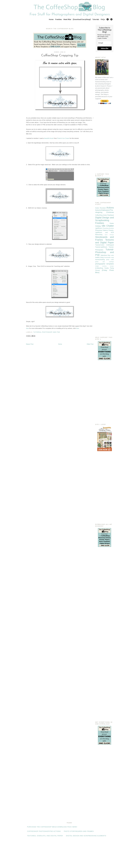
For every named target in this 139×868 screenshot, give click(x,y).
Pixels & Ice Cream (63, 138)
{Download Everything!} (82, 19)
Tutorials (96, 19)
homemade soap (109, 257)
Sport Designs (109, 235)
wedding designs (108, 266)
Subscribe (105, 48)
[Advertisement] (105, 142)
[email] (105, 43)
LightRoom (99, 228)
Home (51, 19)
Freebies (59, 19)
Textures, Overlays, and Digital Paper (45, 836)
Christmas (110, 212)
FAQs (103, 19)
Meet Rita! (67, 19)
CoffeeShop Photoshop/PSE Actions (44, 831)
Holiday (98, 226)
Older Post (90, 344)
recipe (97, 266)
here (27, 328)
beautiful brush (49, 138)
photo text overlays (105, 262)
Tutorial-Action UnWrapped (105, 245)
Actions (110, 208)
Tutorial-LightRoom (101, 247)
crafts (112, 255)
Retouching (99, 235)
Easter (112, 223)
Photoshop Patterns (102, 230)
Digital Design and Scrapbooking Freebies (105, 220)
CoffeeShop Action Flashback (105, 215)
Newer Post (30, 344)
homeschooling (100, 260)
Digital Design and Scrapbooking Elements (86, 836)
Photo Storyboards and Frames (79, 831)
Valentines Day (105, 255)
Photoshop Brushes (108, 228)
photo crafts (110, 260)
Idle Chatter (108, 226)
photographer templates (105, 264)
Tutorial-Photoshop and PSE (47, 332)
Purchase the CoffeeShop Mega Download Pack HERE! (52, 827)
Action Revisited (100, 208)
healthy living (99, 257)
